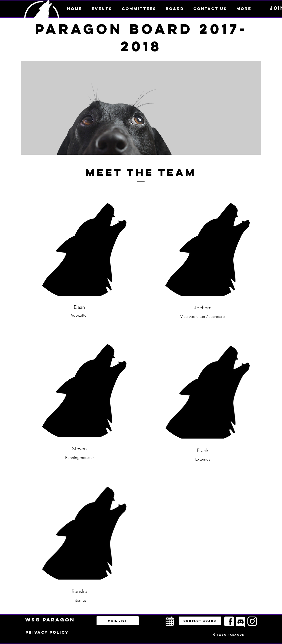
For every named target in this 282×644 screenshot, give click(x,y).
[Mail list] (118, 621)
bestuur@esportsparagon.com (87, 643)
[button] (244, 9)
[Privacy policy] (47, 632)
